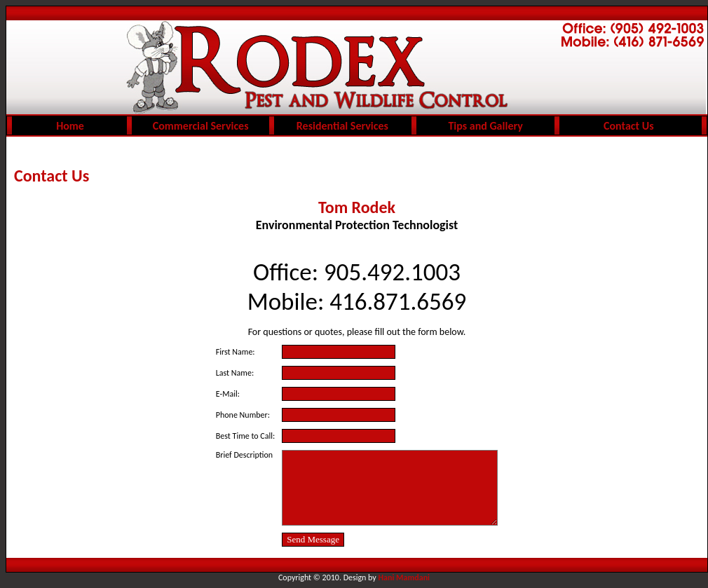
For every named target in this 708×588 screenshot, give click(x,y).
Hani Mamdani (404, 577)
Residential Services (342, 126)
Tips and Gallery (485, 126)
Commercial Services (201, 126)
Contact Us (628, 126)
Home (70, 126)
